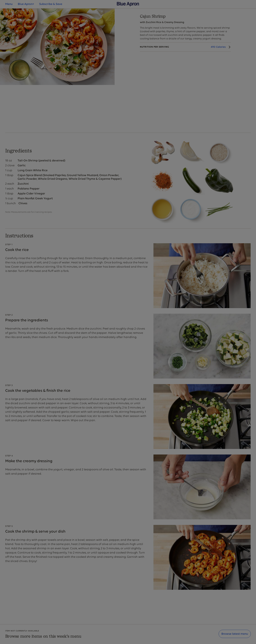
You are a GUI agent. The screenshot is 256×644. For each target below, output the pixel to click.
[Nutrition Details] (185, 47)
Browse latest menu (235, 634)
